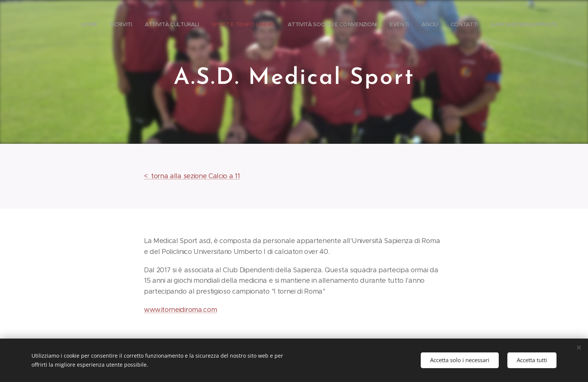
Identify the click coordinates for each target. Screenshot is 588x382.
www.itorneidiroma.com (180, 310)
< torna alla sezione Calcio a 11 (192, 176)
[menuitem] (139, 24)
